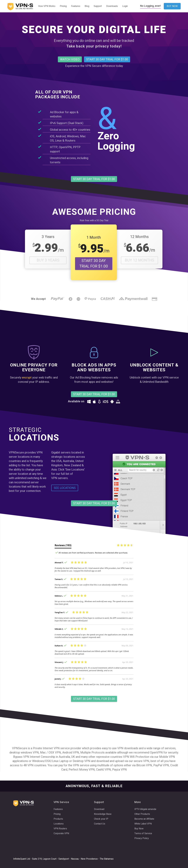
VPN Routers (60, 829)
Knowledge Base (103, 814)
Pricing (63, 6)
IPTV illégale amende (145, 809)
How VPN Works (47, 6)
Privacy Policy (142, 838)
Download (99, 809)
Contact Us (100, 824)
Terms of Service (143, 833)
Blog (87, 6)
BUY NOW (172, 6)
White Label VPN (143, 824)
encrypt (27, 378)
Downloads (112, 6)
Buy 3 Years (48, 260)
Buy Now (139, 829)
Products (58, 819)
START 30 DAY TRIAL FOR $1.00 (94, 264)
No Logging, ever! (150, 6)
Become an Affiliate (144, 819)
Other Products (142, 814)
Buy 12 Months (139, 260)
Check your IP (101, 819)
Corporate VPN (61, 833)
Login (125, 6)
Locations (59, 824)
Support (98, 6)
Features (76, 6)
